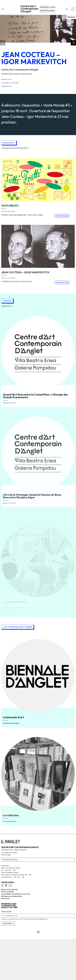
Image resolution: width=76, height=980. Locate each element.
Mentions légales (8, 892)
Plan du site (6, 898)
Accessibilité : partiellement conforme (16, 894)
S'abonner (8, 923)
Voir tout (7, 306)
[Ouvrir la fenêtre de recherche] (3, 9)
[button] (67, 9)
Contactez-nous (10, 860)
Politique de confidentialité (12, 896)
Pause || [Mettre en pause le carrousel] (71, 17)
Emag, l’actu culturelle (9, 889)
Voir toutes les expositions (15, 148)
